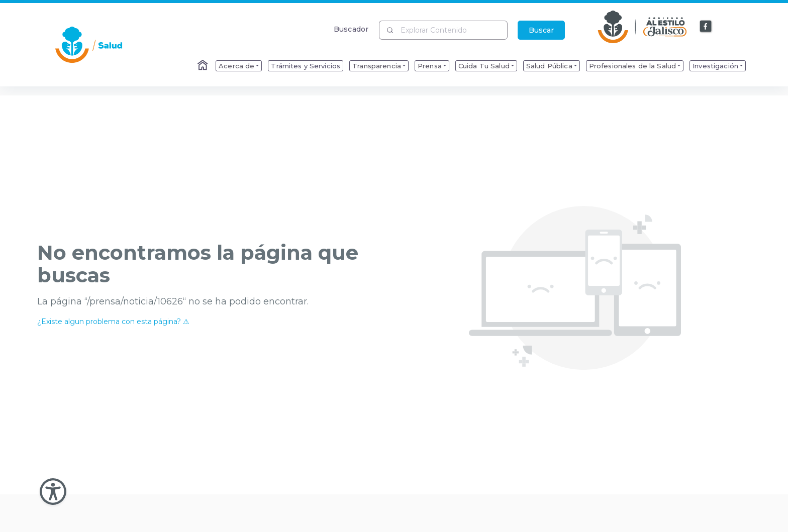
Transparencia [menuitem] (377, 66)
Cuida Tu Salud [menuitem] (484, 66)
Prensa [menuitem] (430, 66)
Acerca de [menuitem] (236, 66)
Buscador (351, 29)
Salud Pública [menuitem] (549, 66)
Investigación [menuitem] (715, 66)
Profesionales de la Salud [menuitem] (633, 66)
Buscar (541, 30)
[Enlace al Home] (204, 66)
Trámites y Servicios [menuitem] (306, 66)
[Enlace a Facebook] (706, 27)
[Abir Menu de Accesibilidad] (53, 492)
